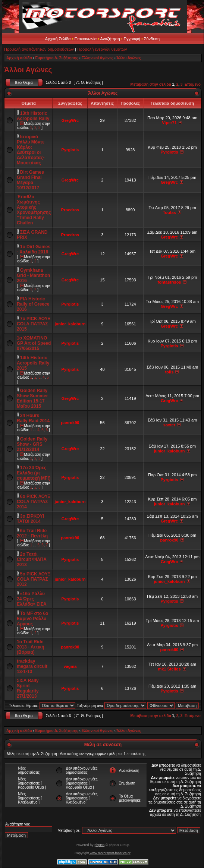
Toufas (169, 212)
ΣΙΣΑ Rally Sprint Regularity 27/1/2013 (28, 688)
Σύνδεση (152, 39)
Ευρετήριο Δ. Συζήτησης (57, 58)
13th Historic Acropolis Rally (33, 116)
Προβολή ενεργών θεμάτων (102, 49)
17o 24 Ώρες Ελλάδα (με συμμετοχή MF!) (34, 473)
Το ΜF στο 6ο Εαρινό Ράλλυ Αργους (32, 619)
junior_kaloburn (70, 324)
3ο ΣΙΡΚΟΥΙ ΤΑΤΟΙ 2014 (30, 519)
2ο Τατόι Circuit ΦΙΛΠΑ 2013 (32, 559)
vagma (70, 666)
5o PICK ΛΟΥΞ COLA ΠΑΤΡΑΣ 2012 (34, 579)
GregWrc (70, 120)
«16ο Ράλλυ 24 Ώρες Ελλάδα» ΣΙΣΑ (32, 599)
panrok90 (70, 423)
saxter (169, 425)
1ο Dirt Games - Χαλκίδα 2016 (34, 249)
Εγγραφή (132, 39)
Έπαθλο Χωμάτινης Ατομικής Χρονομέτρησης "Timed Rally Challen (34, 210)
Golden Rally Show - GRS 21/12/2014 (32, 444)
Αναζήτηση (110, 39)
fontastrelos (170, 282)
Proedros (70, 210)
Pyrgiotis (70, 150)
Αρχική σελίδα (19, 58)
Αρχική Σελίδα (58, 39)
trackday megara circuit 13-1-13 (32, 666)
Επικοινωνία (85, 39)
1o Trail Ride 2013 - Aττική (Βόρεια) (31, 647)
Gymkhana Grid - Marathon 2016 (33, 275)
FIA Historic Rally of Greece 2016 (33, 304)
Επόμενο (193, 84)
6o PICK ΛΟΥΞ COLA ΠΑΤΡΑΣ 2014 (34, 502)
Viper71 (169, 123)
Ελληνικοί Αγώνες (98, 58)
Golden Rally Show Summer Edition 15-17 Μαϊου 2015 (32, 398)
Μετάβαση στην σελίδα (151, 84)
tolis (170, 372)
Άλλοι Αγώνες (129, 58)
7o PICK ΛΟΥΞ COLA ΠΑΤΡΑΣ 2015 (34, 324)
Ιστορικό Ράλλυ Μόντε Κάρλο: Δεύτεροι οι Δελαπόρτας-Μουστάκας (31, 150)
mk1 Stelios (169, 669)
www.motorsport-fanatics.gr (109, 853)
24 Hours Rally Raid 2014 (33, 418)
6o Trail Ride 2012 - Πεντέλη (32, 533)
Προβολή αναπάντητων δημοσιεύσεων (39, 49)
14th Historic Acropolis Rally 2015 (33, 363)
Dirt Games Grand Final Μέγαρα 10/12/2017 (30, 180)
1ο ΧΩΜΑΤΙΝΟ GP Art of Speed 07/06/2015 (34, 343)
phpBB (99, 845)
